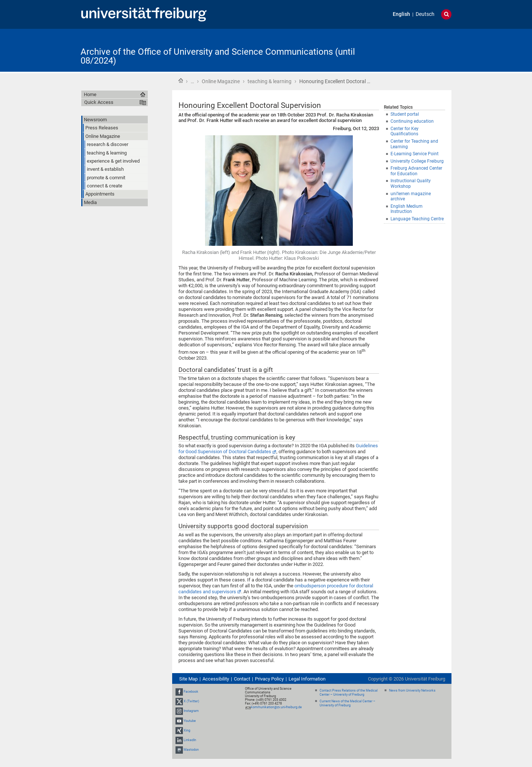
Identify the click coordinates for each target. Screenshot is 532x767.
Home (181, 81)
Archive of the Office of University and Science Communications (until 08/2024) (218, 56)
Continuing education (412, 121)
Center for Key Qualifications (405, 131)
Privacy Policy (269, 679)
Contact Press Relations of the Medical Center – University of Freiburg (349, 693)
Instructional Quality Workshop (411, 184)
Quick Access (99, 102)
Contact (242, 679)
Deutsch (425, 14)
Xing (187, 730)
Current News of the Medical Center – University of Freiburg (347, 703)
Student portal (405, 114)
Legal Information (307, 679)
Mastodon (191, 750)
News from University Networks (412, 690)
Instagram (191, 711)
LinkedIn (190, 740)
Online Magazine (221, 81)
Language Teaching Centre (417, 219)
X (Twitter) (191, 701)
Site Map (188, 679)
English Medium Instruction (407, 209)
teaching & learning (270, 81)
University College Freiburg (417, 161)
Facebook (191, 692)
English (401, 14)
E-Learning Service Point (415, 154)
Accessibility (216, 679)
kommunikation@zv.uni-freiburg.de (276, 707)
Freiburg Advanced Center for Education (416, 171)
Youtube (190, 721)
